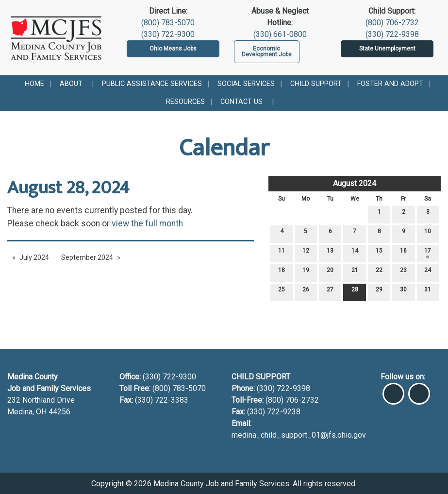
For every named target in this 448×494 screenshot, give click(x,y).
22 (379, 272)
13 (330, 253)
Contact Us (241, 102)
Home (34, 84)
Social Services (246, 84)
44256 (59, 412)
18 (282, 272)
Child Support (316, 84)
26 (306, 292)
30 (403, 292)
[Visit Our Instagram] (419, 390)
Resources (185, 102)
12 (306, 253)
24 (428, 272)
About (71, 84)
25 (282, 292)
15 (379, 253)
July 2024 (34, 257)
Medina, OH (28, 412)
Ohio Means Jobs (173, 49)
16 (403, 253)
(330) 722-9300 (168, 34)
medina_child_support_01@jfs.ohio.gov (299, 435)
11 (282, 253)
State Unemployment (387, 49)
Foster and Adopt (390, 84)
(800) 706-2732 (392, 23)
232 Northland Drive (41, 400)
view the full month (147, 223)
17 (428, 253)
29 (379, 292)
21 (355, 272)
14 (355, 253)
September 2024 (87, 257)
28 (355, 292)
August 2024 (355, 183)
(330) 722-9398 (392, 34)
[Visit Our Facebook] (393, 390)
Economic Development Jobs (267, 51)
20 (330, 272)
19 (306, 272)
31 (428, 292)
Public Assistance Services (152, 84)
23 (403, 272)
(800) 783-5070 (168, 23)
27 (330, 292)
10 (428, 233)
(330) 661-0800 (280, 34)
